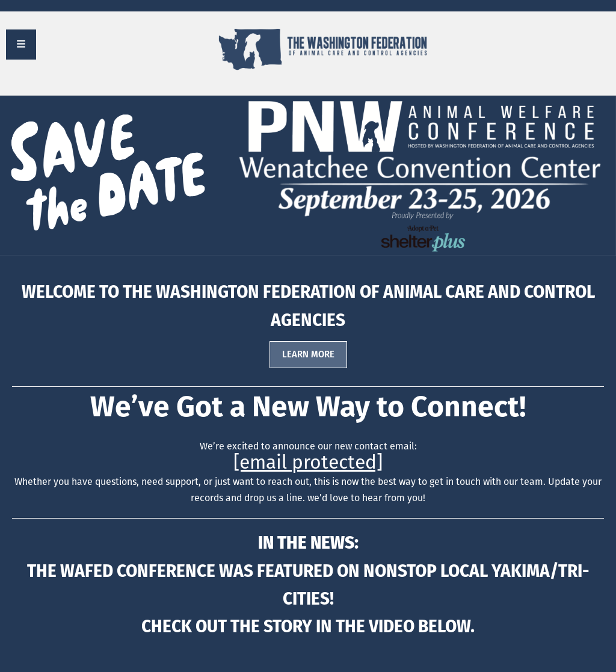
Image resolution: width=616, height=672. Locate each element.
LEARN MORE (308, 354)
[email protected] (308, 462)
